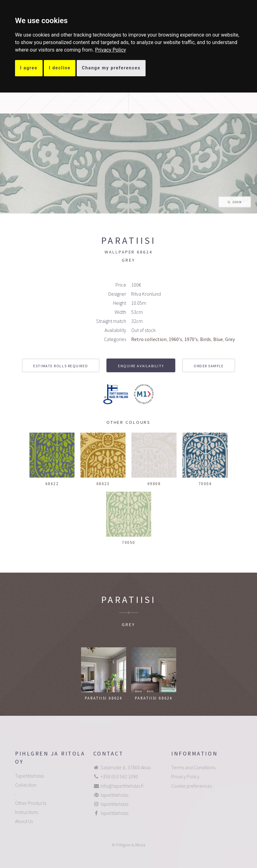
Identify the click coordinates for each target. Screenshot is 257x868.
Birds (206, 339)
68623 (103, 484)
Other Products (31, 803)
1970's (191, 339)
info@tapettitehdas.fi (122, 786)
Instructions (27, 812)
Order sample (209, 366)
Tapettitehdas (29, 776)
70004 (205, 484)
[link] (111, 50)
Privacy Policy (111, 50)
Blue (218, 339)
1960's (175, 339)
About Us (24, 821)
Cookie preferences (192, 786)
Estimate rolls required (61, 366)
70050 (128, 542)
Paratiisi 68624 (103, 698)
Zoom (237, 202)
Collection (26, 785)
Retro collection (149, 339)
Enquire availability (141, 366)
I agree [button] (29, 68)
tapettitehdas (114, 795)
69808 (154, 484)
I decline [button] (60, 68)
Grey (230, 339)
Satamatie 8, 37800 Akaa (126, 767)
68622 (52, 484)
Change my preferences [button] (111, 68)
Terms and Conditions (193, 767)
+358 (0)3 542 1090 (119, 776)
